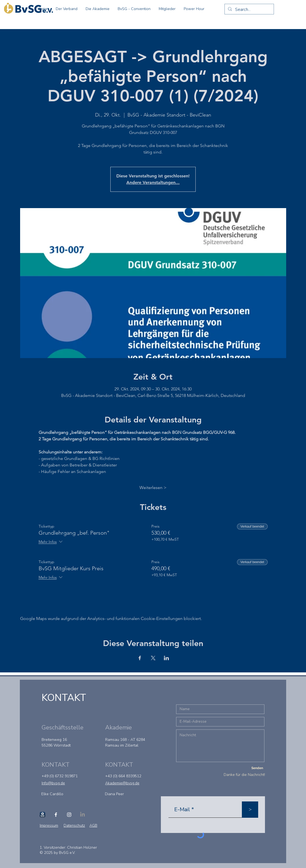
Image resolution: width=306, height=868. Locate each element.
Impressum (49, 825)
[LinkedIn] (82, 815)
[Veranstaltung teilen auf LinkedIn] (166, 658)
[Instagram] (69, 815)
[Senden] (257, 768)
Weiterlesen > (153, 488)
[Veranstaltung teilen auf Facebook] (140, 658)
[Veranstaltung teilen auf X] (153, 658)
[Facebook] (56, 815)
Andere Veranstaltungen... (153, 182)
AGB (93, 825)
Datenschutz (74, 825)
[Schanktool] (43, 815)
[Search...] (249, 10)
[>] (250, 810)
